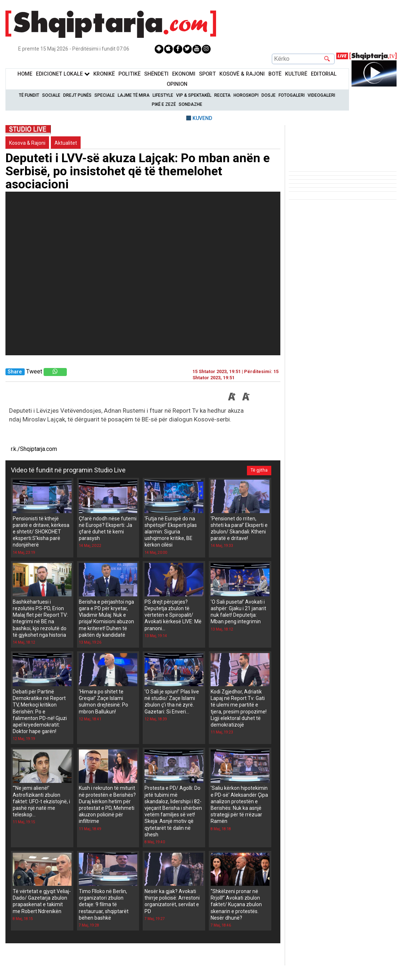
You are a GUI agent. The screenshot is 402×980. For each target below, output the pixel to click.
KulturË (296, 74)
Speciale (105, 95)
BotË (275, 74)
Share (15, 372)
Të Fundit (29, 95)
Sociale (51, 95)
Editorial (324, 74)
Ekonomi (184, 74)
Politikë (129, 74)
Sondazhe (190, 104)
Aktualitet (66, 143)
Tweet (34, 371)
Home (25, 74)
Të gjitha (259, 470)
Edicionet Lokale (63, 74)
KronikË (104, 74)
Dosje (269, 95)
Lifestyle (163, 95)
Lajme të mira (134, 95)
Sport (207, 74)
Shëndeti (156, 74)
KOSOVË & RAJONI (242, 74)
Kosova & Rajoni (27, 143)
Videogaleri (321, 95)
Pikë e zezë (164, 104)
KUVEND (202, 118)
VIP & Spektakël (194, 95)
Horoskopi (246, 95)
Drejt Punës (77, 95)
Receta (222, 95)
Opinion (177, 84)
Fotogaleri (292, 95)
